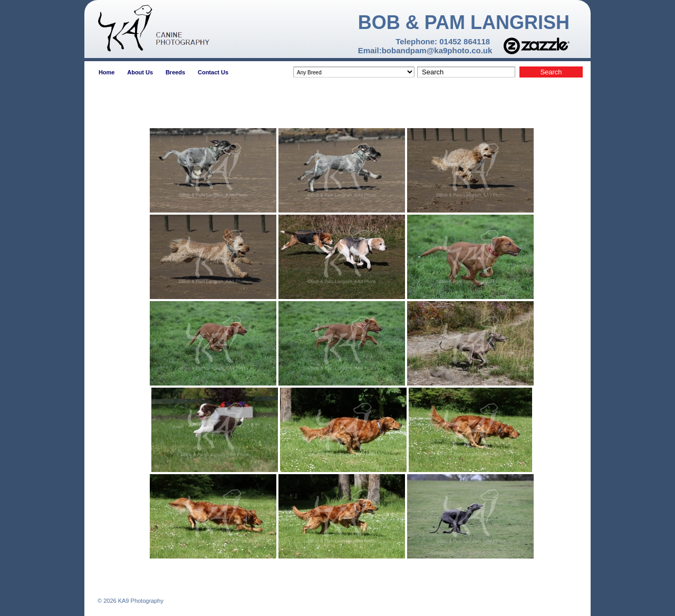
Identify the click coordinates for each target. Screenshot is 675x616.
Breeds (175, 72)
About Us (140, 72)
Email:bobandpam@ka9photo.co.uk (425, 50)
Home (107, 72)
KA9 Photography (140, 601)
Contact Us (213, 72)
